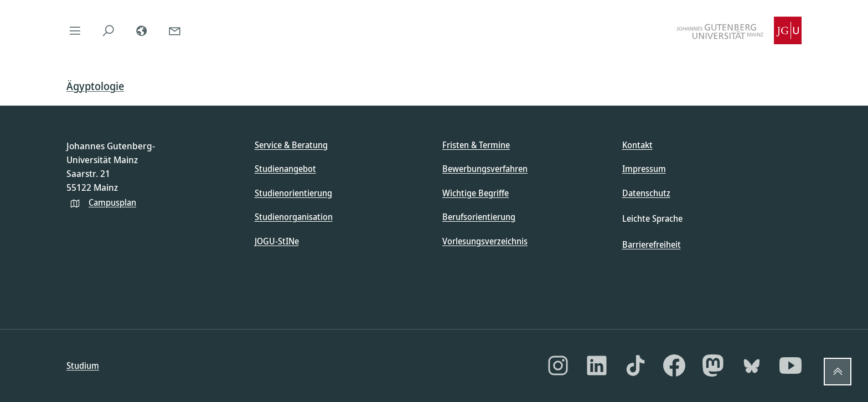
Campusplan (112, 202)
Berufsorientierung (479, 217)
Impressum (644, 169)
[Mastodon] (713, 366)
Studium (83, 366)
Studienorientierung (293, 193)
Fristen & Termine (476, 145)
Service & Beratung (291, 145)
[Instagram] (558, 366)
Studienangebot (285, 169)
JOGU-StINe (277, 241)
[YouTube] (790, 366)
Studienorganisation (294, 217)
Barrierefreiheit (652, 244)
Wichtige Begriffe (476, 193)
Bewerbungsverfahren (485, 169)
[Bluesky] (752, 366)
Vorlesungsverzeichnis (485, 241)
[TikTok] (635, 366)
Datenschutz (646, 193)
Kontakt (637, 145)
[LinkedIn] (597, 366)
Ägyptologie (95, 86)
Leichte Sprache (652, 218)
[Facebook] (674, 366)
